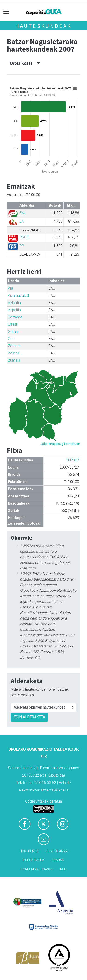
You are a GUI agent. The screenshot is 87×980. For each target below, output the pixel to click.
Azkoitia (14, 303)
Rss (63, 869)
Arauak (58, 860)
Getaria (14, 332)
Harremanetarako (37, 869)
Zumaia (14, 360)
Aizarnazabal (18, 296)
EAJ (23, 213)
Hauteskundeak (43, 26)
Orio (11, 339)
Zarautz (14, 346)
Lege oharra (57, 851)
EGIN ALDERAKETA (29, 717)
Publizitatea (34, 860)
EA (22, 221)
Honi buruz (29, 851)
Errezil (13, 324)
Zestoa (14, 353)
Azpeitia (14, 310)
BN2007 (72, 460)
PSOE (24, 237)
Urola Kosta (25, 63)
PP (22, 246)
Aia (10, 288)
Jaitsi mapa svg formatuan (60, 444)
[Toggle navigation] (6, 12)
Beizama (15, 317)
